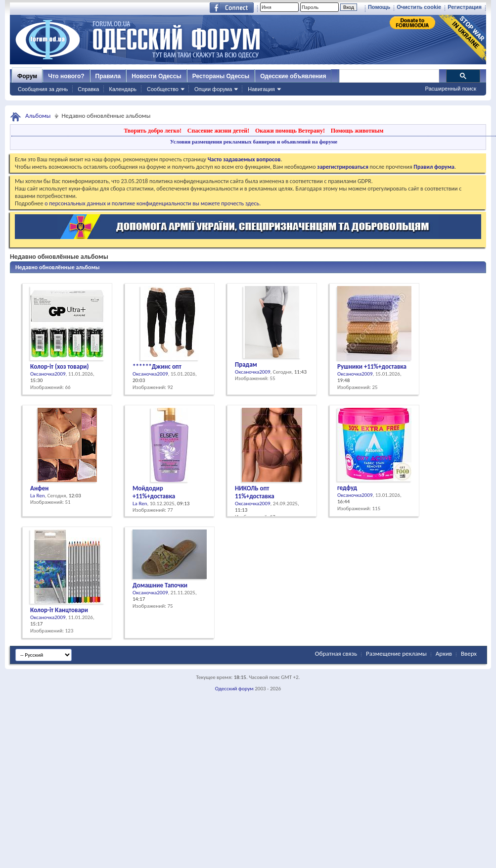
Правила (108, 76)
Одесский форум (234, 689)
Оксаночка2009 (48, 374)
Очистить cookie (419, 7)
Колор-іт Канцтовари (59, 610)
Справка (88, 89)
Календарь (123, 89)
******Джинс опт (157, 366)
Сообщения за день (43, 89)
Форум (27, 76)
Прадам (246, 364)
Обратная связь (336, 653)
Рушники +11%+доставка (372, 366)
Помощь (379, 7)
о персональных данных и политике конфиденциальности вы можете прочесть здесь (152, 203)
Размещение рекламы (396, 653)
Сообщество (163, 89)
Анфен (39, 488)
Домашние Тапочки (160, 585)
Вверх (469, 653)
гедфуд (347, 488)
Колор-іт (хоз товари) (59, 366)
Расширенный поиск (451, 89)
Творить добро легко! (153, 131)
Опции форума (213, 89)
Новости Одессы (156, 76)
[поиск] (389, 76)
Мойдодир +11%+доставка (154, 492)
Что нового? (66, 76)
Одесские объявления (293, 76)
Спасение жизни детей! (218, 131)
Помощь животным (357, 131)
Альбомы (38, 116)
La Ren (37, 496)
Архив (444, 653)
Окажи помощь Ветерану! (290, 131)
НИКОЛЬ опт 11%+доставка (255, 492)
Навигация (261, 89)
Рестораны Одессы (221, 76)
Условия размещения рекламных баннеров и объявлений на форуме (254, 142)
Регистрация (465, 7)
